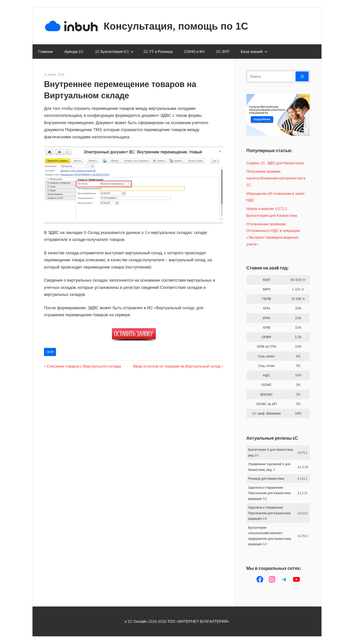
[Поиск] (302, 76)
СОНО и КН (194, 51)
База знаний (254, 51)
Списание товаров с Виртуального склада (84, 366)
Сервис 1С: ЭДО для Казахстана (275, 163)
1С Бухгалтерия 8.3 (114, 51)
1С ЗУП (223, 51)
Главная (46, 51)
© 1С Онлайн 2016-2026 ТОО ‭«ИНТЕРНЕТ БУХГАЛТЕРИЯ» (177, 621)
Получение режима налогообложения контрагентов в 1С (276, 178)
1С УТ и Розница (158, 51)
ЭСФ (50, 352)
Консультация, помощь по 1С (176, 26)
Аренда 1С (74, 51)
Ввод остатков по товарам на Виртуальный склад (177, 366)
